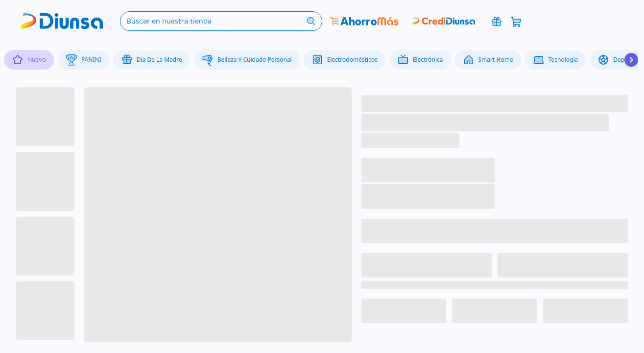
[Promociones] (497, 21)
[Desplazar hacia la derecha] (631, 60)
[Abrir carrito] (516, 21)
